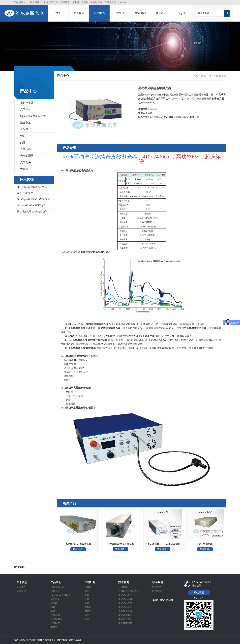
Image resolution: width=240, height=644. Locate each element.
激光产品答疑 (125, 599)
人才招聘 (21, 591)
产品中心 (99, 13)
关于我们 (79, 13)
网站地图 (199, 593)
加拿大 (88, 611)
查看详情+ (78, 549)
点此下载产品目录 (163, 600)
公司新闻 (123, 587)
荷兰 (87, 615)
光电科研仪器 (37, 567)
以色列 (88, 595)
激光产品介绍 (125, 595)
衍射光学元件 (28, 103)
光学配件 (26, 162)
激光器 (24, 129)
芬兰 (87, 591)
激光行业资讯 (125, 619)
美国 (87, 603)
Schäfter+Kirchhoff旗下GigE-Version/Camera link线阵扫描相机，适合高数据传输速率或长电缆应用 (33, 206)
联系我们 (161, 13)
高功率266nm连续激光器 (78, 544)
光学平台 (26, 109)
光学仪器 (26, 149)
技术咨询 (140, 13)
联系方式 (157, 587)
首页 (58, 13)
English (182, 13)
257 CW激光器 (205, 544)
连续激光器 (220, 76)
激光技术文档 (125, 623)
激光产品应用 (125, 607)
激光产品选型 (125, 603)
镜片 (23, 136)
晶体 (23, 142)
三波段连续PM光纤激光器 (120, 544)
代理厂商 (120, 13)
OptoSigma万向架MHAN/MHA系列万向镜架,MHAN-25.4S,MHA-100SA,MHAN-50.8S (33, 200)
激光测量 (26, 123)
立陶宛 (88, 607)
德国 (87, 599)
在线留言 (157, 591)
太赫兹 (24, 169)
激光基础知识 (125, 615)
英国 (87, 619)
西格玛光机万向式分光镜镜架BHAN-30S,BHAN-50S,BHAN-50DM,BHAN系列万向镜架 (31, 212)
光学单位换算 (125, 611)
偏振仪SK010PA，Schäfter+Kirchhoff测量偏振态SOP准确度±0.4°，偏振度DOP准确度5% (34, 194)
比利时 (88, 587)
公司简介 (21, 587)
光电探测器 (27, 156)
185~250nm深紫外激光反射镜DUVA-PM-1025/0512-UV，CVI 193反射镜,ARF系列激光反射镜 (34, 188)
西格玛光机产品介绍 (129, 591)
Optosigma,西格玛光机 (33, 116)
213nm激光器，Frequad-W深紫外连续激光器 (163, 545)
